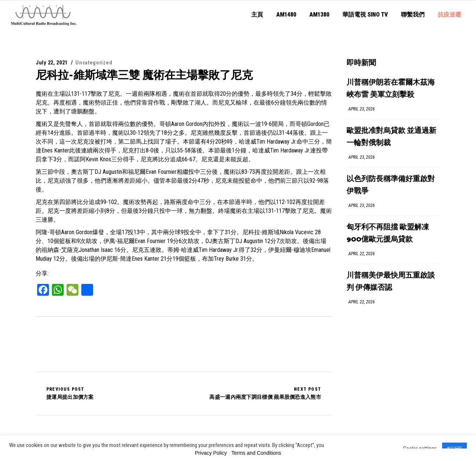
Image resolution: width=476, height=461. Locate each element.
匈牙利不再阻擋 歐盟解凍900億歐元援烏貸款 (388, 233)
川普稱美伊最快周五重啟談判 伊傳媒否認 (391, 282)
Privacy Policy (211, 453)
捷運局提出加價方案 (70, 393)
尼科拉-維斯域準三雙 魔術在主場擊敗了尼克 (144, 75)
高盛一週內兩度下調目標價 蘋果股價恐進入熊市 (265, 393)
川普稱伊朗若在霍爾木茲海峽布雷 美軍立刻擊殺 (391, 89)
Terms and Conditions (256, 453)
